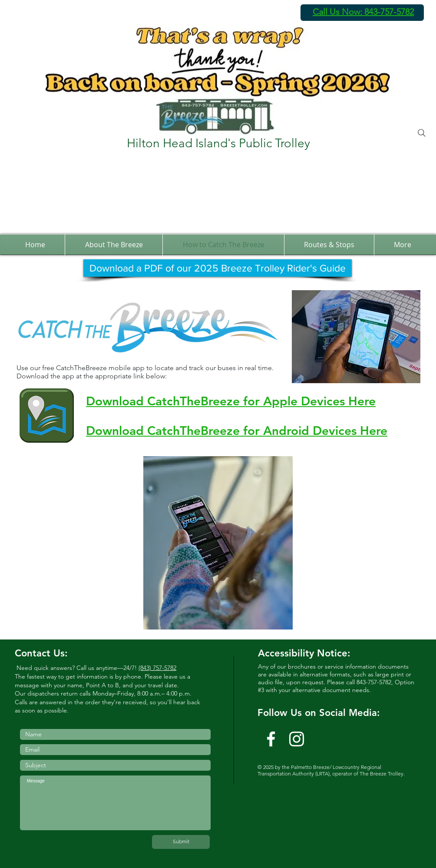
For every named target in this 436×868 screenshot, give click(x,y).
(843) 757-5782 (157, 668)
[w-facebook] (271, 739)
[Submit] (181, 842)
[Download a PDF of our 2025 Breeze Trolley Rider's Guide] (218, 268)
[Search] (422, 133)
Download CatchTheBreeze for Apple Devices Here (231, 401)
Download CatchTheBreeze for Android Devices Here (237, 431)
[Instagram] (297, 739)
